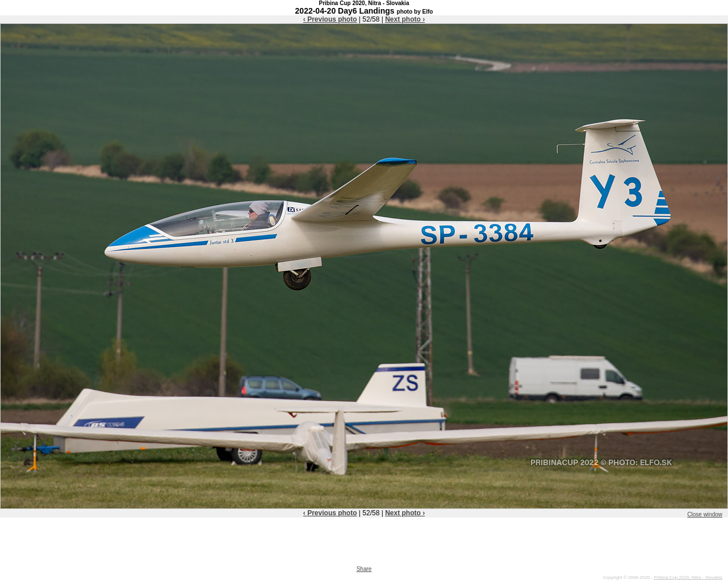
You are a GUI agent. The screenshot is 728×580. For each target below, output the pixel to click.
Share (364, 569)
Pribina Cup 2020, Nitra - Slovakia (688, 577)
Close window (705, 514)
